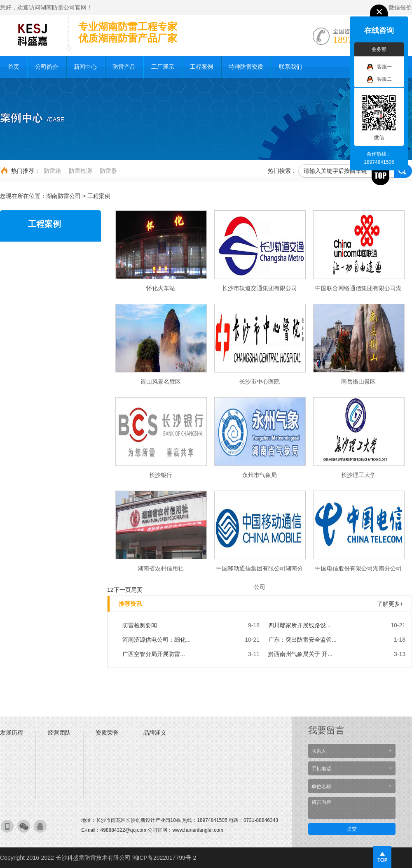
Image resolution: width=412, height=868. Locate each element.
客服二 (379, 79)
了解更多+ (390, 604)
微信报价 (400, 7)
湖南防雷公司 (63, 196)
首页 (14, 67)
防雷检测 (80, 171)
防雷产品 (124, 67)
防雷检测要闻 (140, 625)
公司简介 (47, 67)
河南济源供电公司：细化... (157, 640)
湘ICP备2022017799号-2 (164, 858)
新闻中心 (85, 67)
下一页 (122, 590)
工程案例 (201, 67)
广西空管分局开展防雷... (154, 654)
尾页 (137, 590)
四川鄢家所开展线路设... (300, 625)
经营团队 (59, 733)
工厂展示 (163, 67)
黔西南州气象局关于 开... (300, 654)
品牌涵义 (155, 733)
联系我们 (290, 67)
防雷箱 (52, 171)
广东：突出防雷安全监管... (302, 640)
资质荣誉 (107, 733)
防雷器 (108, 171)
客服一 (379, 67)
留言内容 (352, 808)
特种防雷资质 (246, 67)
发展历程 (12, 733)
